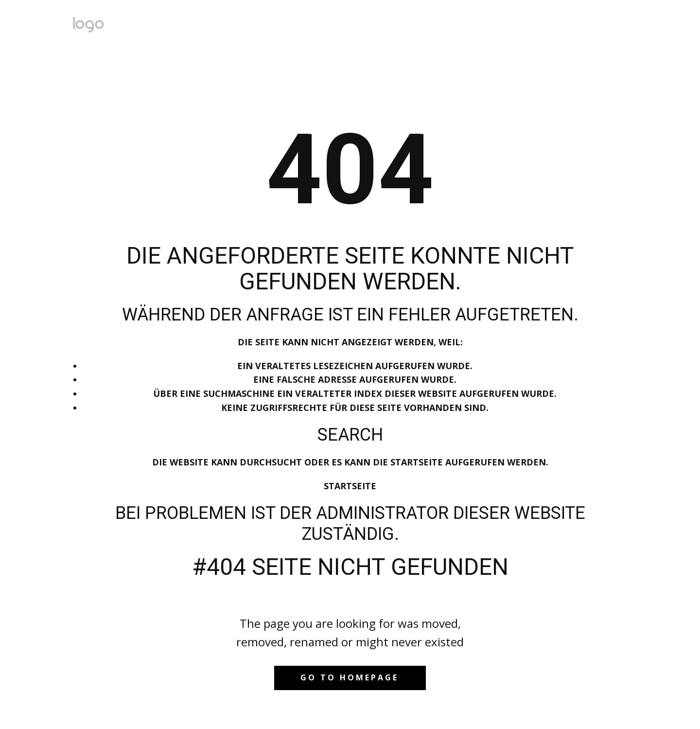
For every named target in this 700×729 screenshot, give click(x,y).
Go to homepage (350, 677)
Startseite (350, 486)
